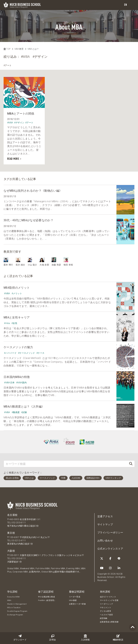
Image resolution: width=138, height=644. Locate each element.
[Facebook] (110, 558)
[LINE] (119, 558)
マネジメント (105, 608)
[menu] (132, 5)
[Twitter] (102, 558)
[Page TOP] (133, 627)
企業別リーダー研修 (77, 604)
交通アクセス (105, 516)
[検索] (131, 464)
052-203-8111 (19, 523)
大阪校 (11, 551)
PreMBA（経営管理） (47, 600)
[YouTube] (102, 568)
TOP (7, 49)
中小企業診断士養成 (46, 597)
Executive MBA (13, 597)
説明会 (53, 638)
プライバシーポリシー (110, 532)
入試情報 (85, 638)
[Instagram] (110, 568)
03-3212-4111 (19, 541)
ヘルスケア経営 (106, 615)
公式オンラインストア (110, 549)
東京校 (11, 533)
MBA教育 (19, 49)
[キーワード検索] (65, 464)
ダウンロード (20, 638)
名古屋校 (12, 515)
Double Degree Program (17, 611)
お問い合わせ (105, 541)
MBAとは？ (33, 49)
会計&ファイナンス (108, 597)
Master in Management (17, 604)
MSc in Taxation (14, 608)
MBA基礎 (73, 600)
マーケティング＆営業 (109, 600)
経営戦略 (104, 618)
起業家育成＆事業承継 (109, 622)
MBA (9, 600)
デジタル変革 (105, 611)
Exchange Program (15, 615)
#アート (8, 65)
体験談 (118, 638)
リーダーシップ (106, 604)
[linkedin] (119, 568)
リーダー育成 (75, 597)
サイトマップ (105, 524)
